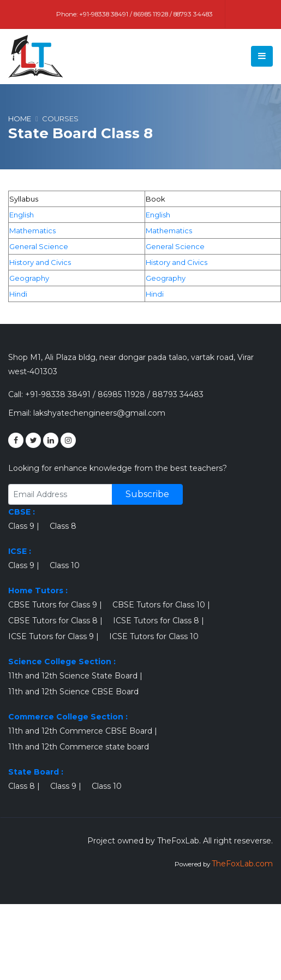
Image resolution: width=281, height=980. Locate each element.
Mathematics (32, 231)
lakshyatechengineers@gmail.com (99, 413)
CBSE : (22, 512)
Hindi (18, 294)
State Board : (36, 772)
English (22, 215)
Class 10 (65, 565)
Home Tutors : (38, 591)
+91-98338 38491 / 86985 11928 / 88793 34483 (146, 14)
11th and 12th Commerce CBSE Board (80, 731)
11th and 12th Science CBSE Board (73, 692)
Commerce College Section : (68, 717)
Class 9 (21, 526)
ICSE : (20, 551)
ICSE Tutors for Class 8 (156, 621)
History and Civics (40, 262)
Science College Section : (62, 662)
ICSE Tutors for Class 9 (51, 636)
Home (20, 119)
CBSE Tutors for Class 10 (159, 605)
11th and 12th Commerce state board (79, 747)
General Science (39, 246)
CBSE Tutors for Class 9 (53, 605)
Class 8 (63, 526)
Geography (29, 278)
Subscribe (147, 494)
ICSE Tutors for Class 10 (154, 636)
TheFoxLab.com (242, 864)
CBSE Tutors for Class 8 (53, 621)
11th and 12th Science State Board (73, 676)
